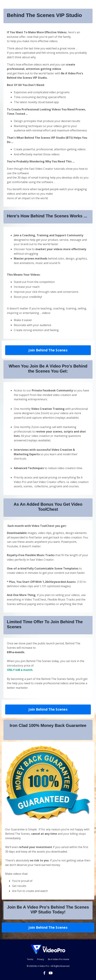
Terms (30, 959)
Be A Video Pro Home (59, 959)
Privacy (41, 959)
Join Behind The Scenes (48, 350)
